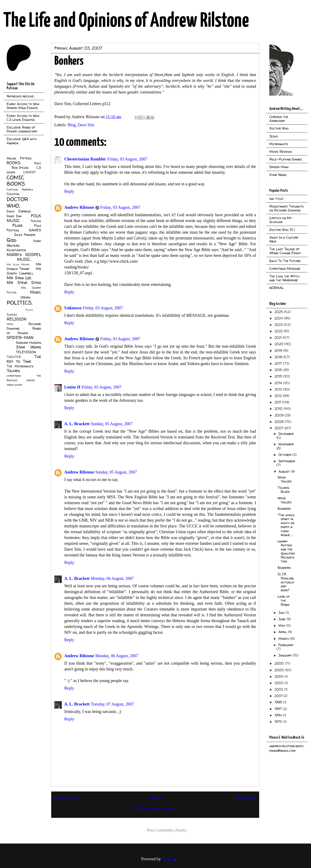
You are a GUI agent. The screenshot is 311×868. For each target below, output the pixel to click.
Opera (25, 297)
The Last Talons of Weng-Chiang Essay (285, 251)
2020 (279, 344)
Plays (29, 310)
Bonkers (284, 509)
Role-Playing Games (286, 159)
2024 (279, 318)
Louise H (72, 387)
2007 (279, 428)
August (285, 471)
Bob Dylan (20, 168)
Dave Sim (86, 125)
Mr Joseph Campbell (24, 271)
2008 (280, 422)
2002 (279, 689)
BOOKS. (14, 163)
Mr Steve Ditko (24, 283)
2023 (279, 325)
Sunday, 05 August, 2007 (112, 424)
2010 (279, 409)
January (286, 655)
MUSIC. (24, 259)
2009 (279, 415)
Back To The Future (285, 261)
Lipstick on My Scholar (281, 220)
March (284, 639)
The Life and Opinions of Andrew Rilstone (126, 21)
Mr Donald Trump (24, 266)
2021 (279, 337)
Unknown (73, 308)
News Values (285, 479)
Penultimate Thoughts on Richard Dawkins (286, 208)
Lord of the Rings (284, 600)
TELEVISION (26, 352)
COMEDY (29, 172)
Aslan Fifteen (19, 158)
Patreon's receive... (21, 96)
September (287, 461)
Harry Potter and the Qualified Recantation (286, 551)
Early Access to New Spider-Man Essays (23, 106)
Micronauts (279, 144)
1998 (279, 702)
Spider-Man (279, 167)
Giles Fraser (25, 235)
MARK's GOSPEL (24, 255)
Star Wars (29, 347)
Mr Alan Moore (18, 264)
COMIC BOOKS (16, 181)
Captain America (20, 189)
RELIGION (16, 319)
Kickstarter (16, 250)
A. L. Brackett (77, 424)
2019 (279, 351)
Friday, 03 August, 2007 (127, 159)
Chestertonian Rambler (85, 159)
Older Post (245, 798)
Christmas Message (285, 268)
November (286, 444)
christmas (14, 376)
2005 (280, 670)
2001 (279, 696)
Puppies (12, 315)
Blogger (168, 859)
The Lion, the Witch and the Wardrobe (284, 278)
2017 (279, 363)
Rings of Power (24, 331)
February (286, 645)
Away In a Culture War (284, 239)
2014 (279, 383)
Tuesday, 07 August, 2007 (112, 704)
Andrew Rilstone (79, 207)
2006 (280, 663)
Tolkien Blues (284, 490)
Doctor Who (279, 128)
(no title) (276, 199)
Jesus (274, 136)
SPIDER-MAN (20, 337)
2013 (279, 389)
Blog (72, 125)
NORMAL (276, 288)
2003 (279, 683)
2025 (279, 312)
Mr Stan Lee (19, 278)
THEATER (14, 357)
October (285, 455)
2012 (279, 396)
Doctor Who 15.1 (282, 230)
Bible (38, 163)
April (283, 632)
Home (156, 798)
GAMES (35, 230)
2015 (279, 376)
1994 (279, 715)
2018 (279, 357)
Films (18, 225)
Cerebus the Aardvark (279, 119)
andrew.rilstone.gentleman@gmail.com (287, 748)
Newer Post (66, 798)
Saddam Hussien (29, 342)
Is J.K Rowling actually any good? (286, 582)
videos (30, 380)
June (282, 619)
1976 (279, 722)
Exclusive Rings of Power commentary (22, 129)
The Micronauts (20, 366)
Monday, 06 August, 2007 (112, 578)
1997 (279, 709)
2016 (279, 370)
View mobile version (155, 808)
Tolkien (13, 371)
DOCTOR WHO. (17, 202)
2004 (279, 676)
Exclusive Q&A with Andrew (22, 141)
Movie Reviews (281, 152)
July (282, 613)
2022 (279, 331)
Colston (13, 194)
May (282, 625)
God (12, 240)
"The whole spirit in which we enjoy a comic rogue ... (286, 525)
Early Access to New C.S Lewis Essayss (23, 118)
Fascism (36, 221)
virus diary (14, 385)
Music (36, 292)
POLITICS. (20, 303)
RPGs (10, 324)
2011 (278, 402)
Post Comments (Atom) (166, 830)
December (286, 434)
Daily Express (19, 211)
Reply (69, 191)
